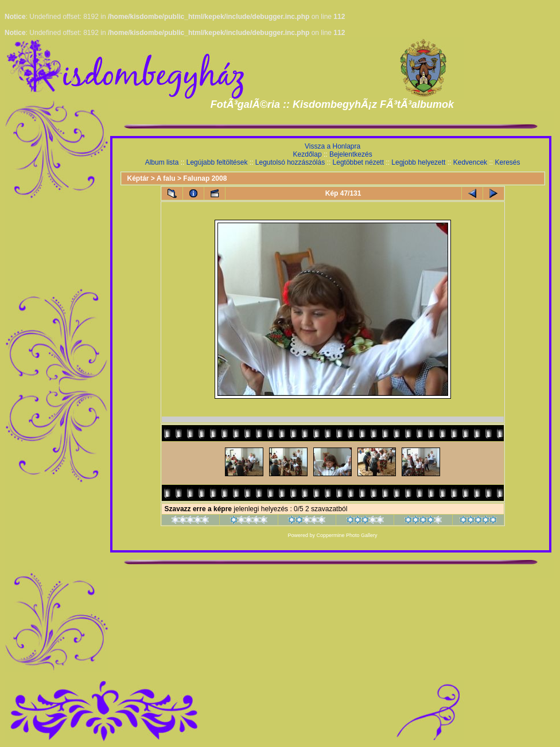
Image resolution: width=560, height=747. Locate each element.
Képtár (138, 178)
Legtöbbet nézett (358, 162)
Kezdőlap (308, 154)
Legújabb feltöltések (217, 162)
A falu (166, 178)
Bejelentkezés (351, 154)
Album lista (162, 162)
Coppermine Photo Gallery (347, 535)
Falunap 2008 (205, 178)
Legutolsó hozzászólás (290, 162)
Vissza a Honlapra (332, 146)
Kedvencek (470, 162)
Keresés (507, 162)
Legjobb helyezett (418, 162)
